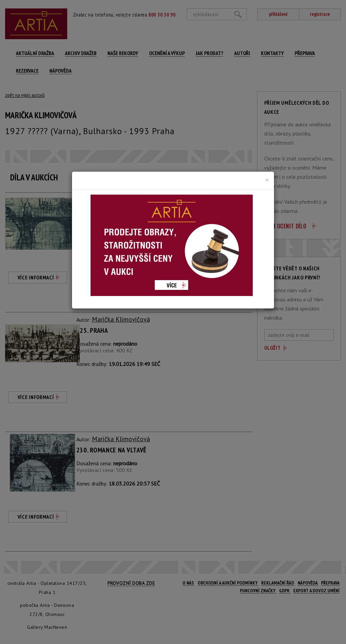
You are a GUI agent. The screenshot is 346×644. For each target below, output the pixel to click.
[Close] (267, 180)
